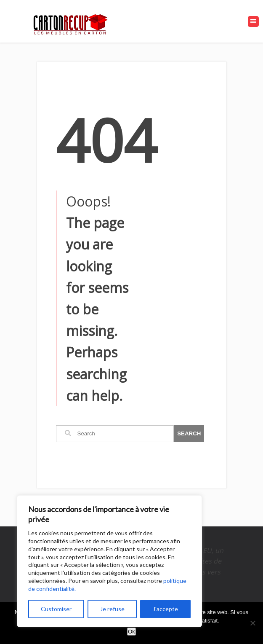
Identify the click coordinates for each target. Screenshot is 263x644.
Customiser (56, 609)
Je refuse (112, 609)
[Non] (252, 623)
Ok (131, 632)
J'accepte (165, 609)
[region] (109, 561)
